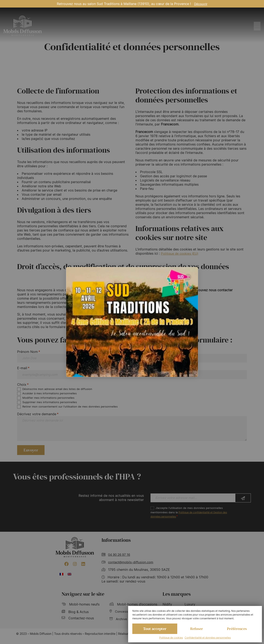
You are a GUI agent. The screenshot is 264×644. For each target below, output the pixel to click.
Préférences (237, 628)
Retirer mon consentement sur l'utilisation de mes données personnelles (70, 408)
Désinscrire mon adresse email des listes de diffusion (57, 390)
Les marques (177, 600)
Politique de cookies (171, 638)
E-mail (23, 369)
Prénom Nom (29, 352)
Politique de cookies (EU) (181, 253)
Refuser (197, 628)
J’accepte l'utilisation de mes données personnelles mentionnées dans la (192, 518)
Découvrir (201, 4)
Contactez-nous (78, 624)
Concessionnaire (126, 617)
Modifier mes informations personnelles (49, 399)
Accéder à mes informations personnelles (50, 395)
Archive (119, 625)
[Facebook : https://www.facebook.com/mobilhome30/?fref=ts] (66, 569)
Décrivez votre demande (38, 416)
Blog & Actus (75, 617)
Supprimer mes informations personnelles (50, 404)
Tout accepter (155, 628)
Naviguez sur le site (83, 600)
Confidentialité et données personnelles (208, 638)
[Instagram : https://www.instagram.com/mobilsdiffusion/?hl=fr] (75, 569)
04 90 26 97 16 (120, 560)
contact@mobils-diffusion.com (132, 567)
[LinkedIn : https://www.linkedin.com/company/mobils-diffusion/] (83, 569)
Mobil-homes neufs (81, 610)
